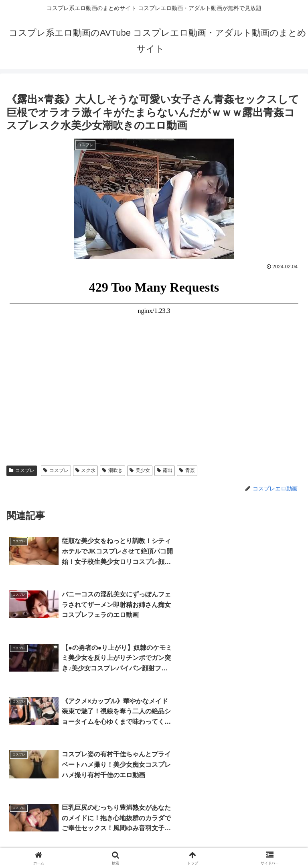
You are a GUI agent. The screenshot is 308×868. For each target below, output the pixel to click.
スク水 (86, 470)
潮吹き (112, 470)
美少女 (140, 470)
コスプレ (22, 470)
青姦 (187, 470)
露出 (165, 470)
